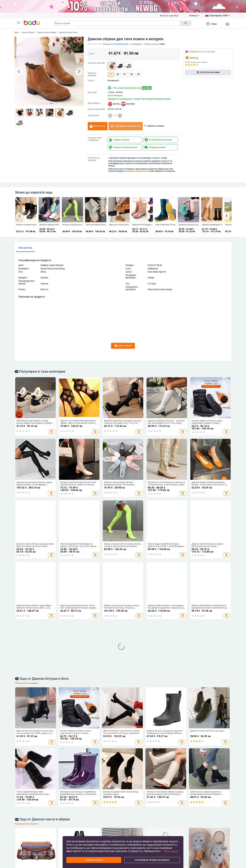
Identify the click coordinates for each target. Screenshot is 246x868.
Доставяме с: (94, 103)
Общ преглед (25, 248)
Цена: (92, 53)
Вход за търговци (169, 16)
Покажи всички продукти (27, 561)
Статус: (91, 81)
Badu (16, 32)
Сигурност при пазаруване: (95, 139)
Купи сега (98, 126)
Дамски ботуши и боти (68, 32)
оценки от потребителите (115, 44)
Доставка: (92, 92)
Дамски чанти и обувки (47, 32)
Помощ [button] (194, 16)
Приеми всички (94, 860)
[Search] (117, 23)
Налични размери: (92, 74)
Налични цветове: (96, 63)
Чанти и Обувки (28, 32)
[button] (19, 23)
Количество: (94, 115)
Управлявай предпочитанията (152, 860)
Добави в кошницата (126, 126)
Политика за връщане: (94, 159)
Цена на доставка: (96, 109)
